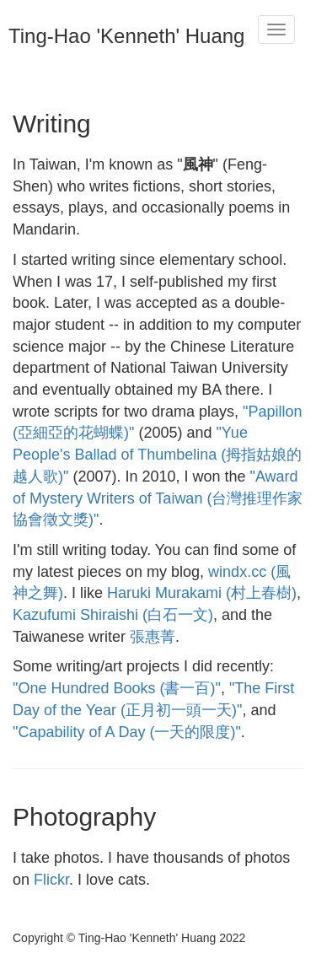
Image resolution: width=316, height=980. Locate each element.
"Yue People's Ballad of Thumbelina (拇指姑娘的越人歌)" (157, 454)
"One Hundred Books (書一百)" (117, 688)
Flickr (51, 880)
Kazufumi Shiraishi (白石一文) (113, 615)
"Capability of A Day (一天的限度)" (127, 732)
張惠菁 (153, 637)
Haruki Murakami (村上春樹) (202, 593)
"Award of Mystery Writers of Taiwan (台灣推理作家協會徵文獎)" (158, 498)
